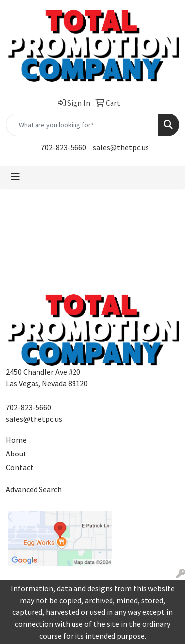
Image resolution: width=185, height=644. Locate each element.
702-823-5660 (64, 147)
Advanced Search (34, 489)
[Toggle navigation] (15, 177)
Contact (20, 467)
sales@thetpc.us (121, 147)
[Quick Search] (82, 125)
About (16, 454)
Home (16, 440)
